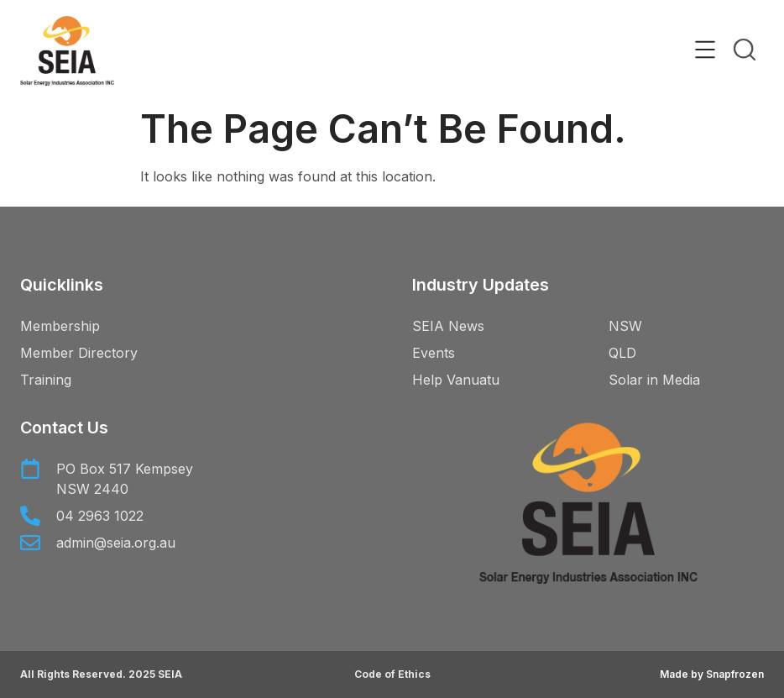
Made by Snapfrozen (712, 674)
